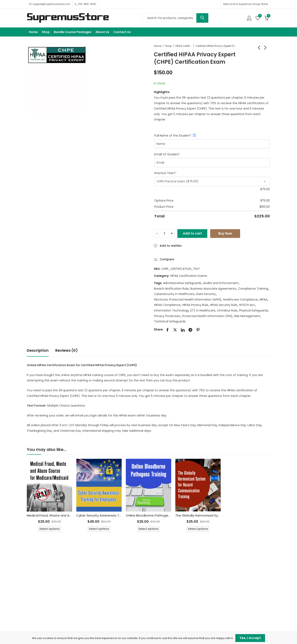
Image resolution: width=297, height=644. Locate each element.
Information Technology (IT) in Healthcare (185, 310)
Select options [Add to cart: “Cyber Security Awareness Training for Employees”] (99, 529)
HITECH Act (247, 305)
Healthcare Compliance (240, 300)
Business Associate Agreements (213, 289)
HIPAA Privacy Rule (195, 305)
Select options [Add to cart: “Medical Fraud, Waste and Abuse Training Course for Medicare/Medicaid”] (50, 529)
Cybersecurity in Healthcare (174, 294)
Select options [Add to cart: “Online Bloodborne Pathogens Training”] (149, 529)
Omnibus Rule (227, 310)
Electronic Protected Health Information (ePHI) (188, 300)
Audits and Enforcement (221, 283)
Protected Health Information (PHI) (207, 316)
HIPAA (263, 300)
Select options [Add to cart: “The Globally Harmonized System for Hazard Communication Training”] (198, 529)
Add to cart (192, 233)
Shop (168, 46)
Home (158, 46)
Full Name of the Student (175, 136)
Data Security (206, 294)
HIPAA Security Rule (224, 305)
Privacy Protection (167, 316)
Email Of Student (167, 154)
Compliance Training (253, 289)
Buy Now (225, 233)
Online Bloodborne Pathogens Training (155, 515)
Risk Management (247, 316)
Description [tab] (38, 350)
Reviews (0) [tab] (67, 350)
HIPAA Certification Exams (184, 46)
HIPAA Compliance (167, 305)
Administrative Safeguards (182, 283)
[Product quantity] (164, 234)
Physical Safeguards (253, 310)
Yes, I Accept (250, 638)
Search (202, 18)
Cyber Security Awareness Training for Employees (114, 515)
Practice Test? (165, 173)
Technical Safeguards (170, 321)
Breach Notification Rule (171, 289)
